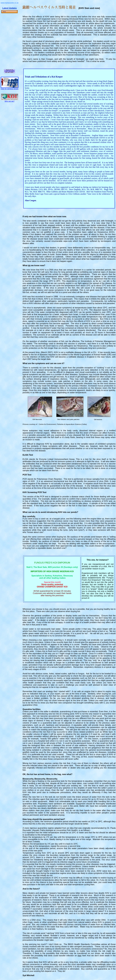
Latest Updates (10, 8)
